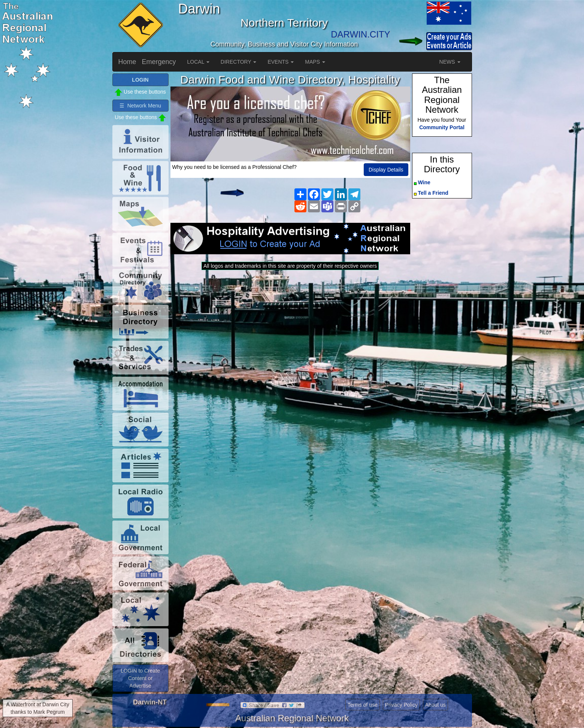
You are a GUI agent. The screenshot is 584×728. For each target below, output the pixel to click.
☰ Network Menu (140, 106)
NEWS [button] (450, 62)
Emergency (159, 62)
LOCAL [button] (198, 62)
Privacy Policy (401, 705)
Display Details (386, 170)
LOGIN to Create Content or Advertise (140, 678)
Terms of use (363, 705)
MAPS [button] (315, 62)
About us (435, 705)
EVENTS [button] (281, 62)
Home (127, 62)
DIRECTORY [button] (239, 62)
